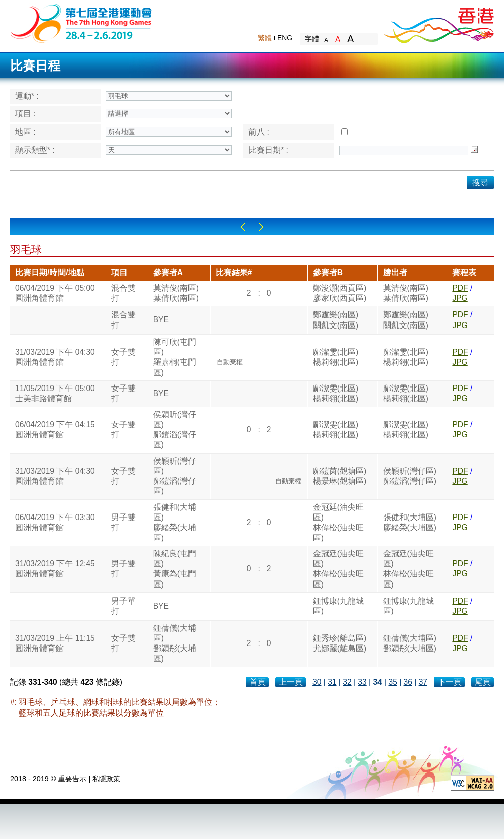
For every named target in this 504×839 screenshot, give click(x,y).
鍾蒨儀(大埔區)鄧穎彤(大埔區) (175, 643)
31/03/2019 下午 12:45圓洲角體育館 (55, 569)
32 (347, 682)
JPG (460, 298)
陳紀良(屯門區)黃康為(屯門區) (175, 569)
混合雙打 (123, 293)
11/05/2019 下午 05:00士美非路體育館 (55, 393)
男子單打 (123, 606)
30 (317, 682)
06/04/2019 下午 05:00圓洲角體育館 (55, 293)
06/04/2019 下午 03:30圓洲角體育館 (55, 522)
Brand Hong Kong (438, 23)
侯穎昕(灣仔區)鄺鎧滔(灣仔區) (175, 430)
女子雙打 (123, 357)
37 (423, 682)
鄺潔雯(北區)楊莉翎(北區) (336, 357)
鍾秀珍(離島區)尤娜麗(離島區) (340, 643)
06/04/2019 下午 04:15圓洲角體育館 (55, 430)
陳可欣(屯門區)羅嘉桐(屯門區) (175, 357)
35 (392, 682)
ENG (285, 38)
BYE (161, 320)
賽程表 (464, 272)
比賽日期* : (268, 150)
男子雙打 (123, 522)
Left (243, 227)
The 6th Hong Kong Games (81, 22)
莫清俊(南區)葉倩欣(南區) (176, 293)
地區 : (25, 132)
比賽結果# (234, 272)
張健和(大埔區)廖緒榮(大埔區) (175, 523)
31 (332, 682)
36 (408, 682)
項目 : (25, 114)
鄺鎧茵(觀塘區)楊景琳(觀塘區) (340, 476)
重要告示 (72, 779)
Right (261, 227)
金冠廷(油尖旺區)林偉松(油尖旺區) (338, 523)
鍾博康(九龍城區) (338, 606)
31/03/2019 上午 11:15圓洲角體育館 (55, 643)
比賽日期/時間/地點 (50, 272)
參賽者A (168, 272)
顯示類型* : (35, 150)
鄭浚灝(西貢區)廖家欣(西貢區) (340, 293)
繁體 (265, 38)
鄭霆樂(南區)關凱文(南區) (336, 320)
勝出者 (395, 272)
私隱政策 (106, 779)
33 (362, 682)
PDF (460, 288)
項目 (119, 272)
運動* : (27, 96)
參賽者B (328, 272)
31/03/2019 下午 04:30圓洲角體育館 (55, 357)
